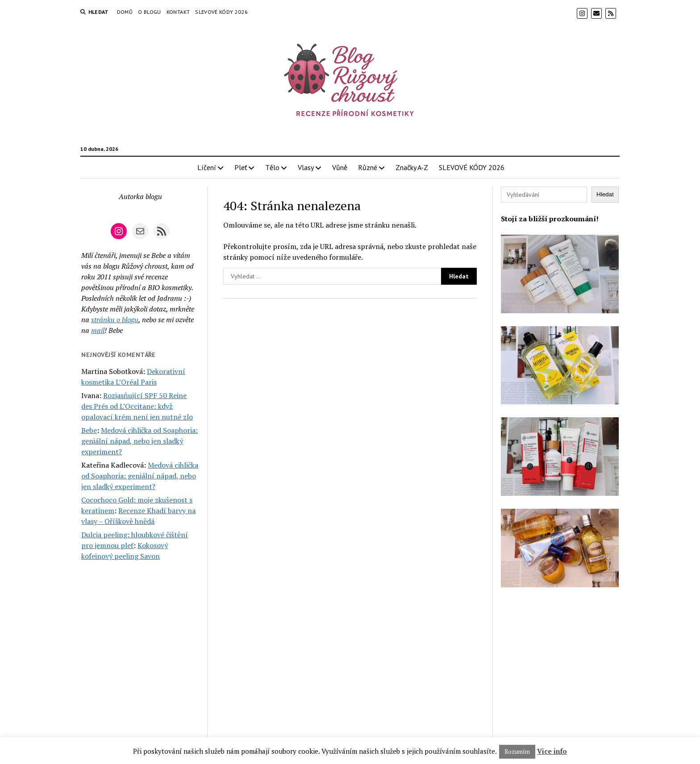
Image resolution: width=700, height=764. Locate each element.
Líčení (207, 167)
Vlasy (306, 167)
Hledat (605, 194)
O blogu (150, 12)
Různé (368, 167)
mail (98, 330)
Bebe (89, 430)
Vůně (340, 167)
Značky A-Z (412, 167)
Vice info (552, 751)
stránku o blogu (115, 320)
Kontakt (178, 12)
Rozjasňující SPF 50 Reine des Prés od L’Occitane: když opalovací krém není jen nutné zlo (137, 406)
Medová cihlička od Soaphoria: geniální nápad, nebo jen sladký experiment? (140, 441)
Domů (125, 12)
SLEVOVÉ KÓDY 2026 (221, 12)
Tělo (272, 167)
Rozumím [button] (517, 752)
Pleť (241, 167)
